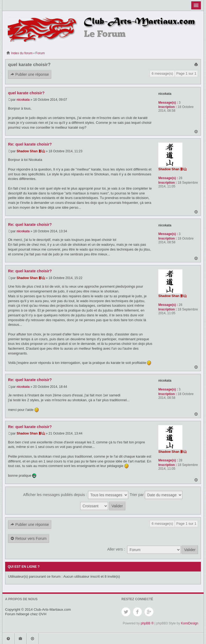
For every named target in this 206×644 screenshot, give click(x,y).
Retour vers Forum (29, 539)
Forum (40, 53)
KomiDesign (190, 623)
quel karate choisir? (29, 65)
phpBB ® (147, 623)
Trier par (156, 495)
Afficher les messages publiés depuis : (76, 495)
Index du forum (19, 53)
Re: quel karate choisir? (30, 144)
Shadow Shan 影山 (31, 151)
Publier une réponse (30, 75)
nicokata (23, 100)
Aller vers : (116, 549)
